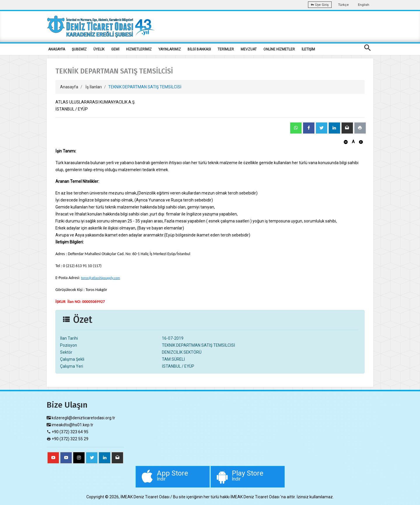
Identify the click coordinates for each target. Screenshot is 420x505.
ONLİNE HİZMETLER (279, 49)
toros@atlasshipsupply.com (101, 278)
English (364, 5)
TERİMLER (226, 49)
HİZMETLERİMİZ (139, 49)
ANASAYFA (57, 49)
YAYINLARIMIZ (170, 49)
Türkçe (343, 5)
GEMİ (115, 49)
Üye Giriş (320, 5)
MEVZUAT (249, 49)
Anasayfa (69, 87)
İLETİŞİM (308, 49)
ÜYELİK (99, 49)
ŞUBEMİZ (79, 49)
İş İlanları (94, 87)
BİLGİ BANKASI (199, 49)
